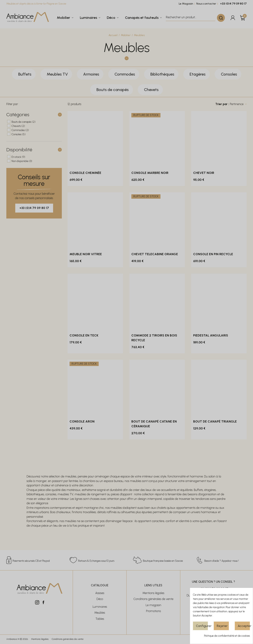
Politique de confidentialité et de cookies (227, 636)
